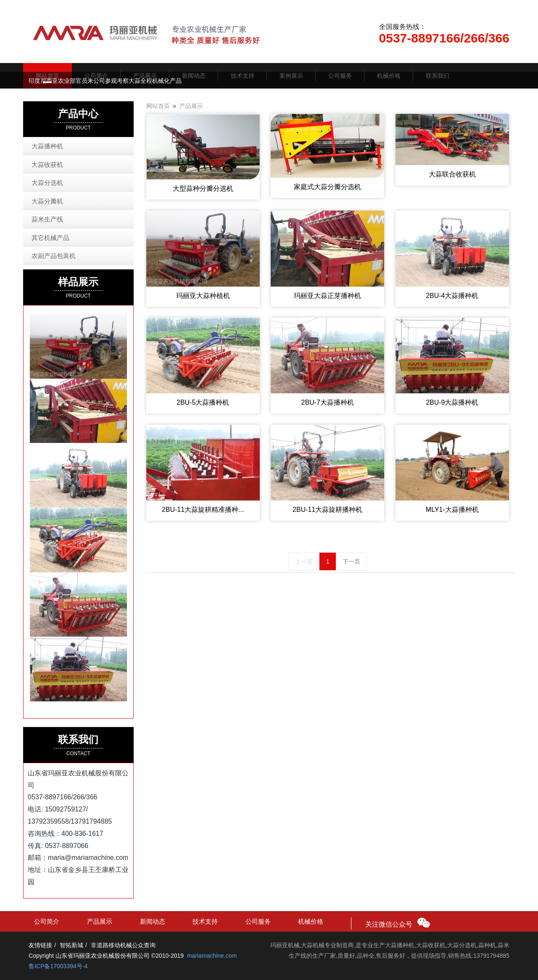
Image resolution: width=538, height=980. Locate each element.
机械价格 (311, 921)
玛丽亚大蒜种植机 (203, 296)
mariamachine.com (212, 956)
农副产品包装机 (54, 256)
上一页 (304, 561)
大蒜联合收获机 (452, 174)
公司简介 (47, 921)
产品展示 (191, 106)
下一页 (351, 561)
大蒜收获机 (47, 165)
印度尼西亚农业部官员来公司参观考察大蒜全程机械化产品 (105, 81)
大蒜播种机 (47, 146)
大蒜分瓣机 (47, 201)
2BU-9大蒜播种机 (452, 402)
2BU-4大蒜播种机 (452, 296)
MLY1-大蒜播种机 (452, 510)
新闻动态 (153, 921)
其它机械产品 (50, 238)
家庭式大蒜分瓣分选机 (327, 187)
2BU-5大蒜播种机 (203, 402)
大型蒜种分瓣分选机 (203, 188)
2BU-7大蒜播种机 (328, 402)
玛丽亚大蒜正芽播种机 (327, 296)
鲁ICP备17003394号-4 (58, 966)
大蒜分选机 (47, 183)
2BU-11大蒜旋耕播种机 (327, 510)
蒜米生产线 (47, 219)
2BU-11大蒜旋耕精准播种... (203, 510)
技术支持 (205, 921)
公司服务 (258, 921)
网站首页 (158, 106)
